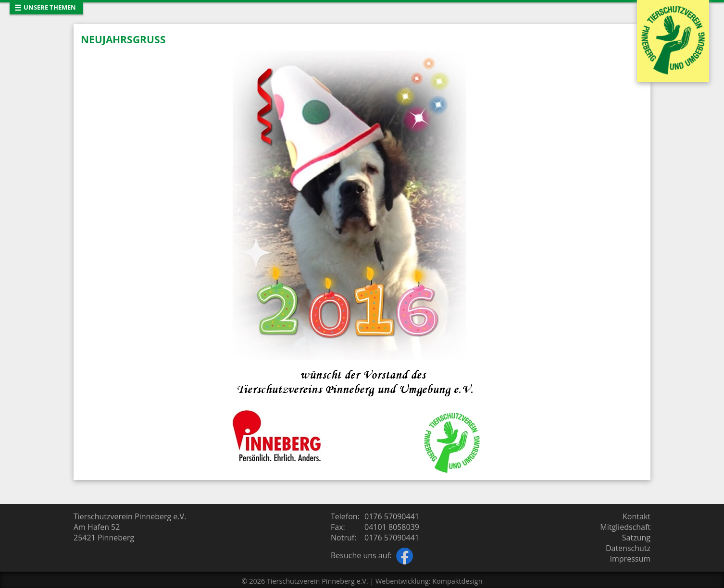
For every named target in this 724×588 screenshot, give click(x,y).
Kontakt (637, 516)
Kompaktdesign (457, 581)
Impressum (630, 559)
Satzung (636, 538)
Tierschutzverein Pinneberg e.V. (318, 581)
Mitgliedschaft (625, 527)
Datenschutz (628, 548)
